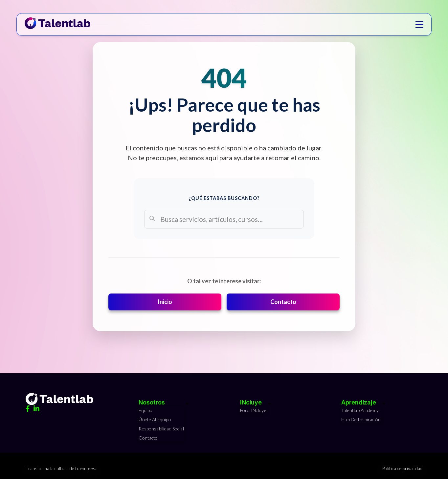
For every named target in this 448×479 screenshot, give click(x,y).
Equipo (146, 410)
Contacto (283, 302)
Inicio (165, 302)
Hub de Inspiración (361, 419)
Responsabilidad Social (161, 429)
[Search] (224, 219)
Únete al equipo (155, 419)
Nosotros (152, 402)
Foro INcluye (253, 410)
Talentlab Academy (360, 410)
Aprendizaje (359, 402)
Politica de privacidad (402, 468)
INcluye (251, 402)
